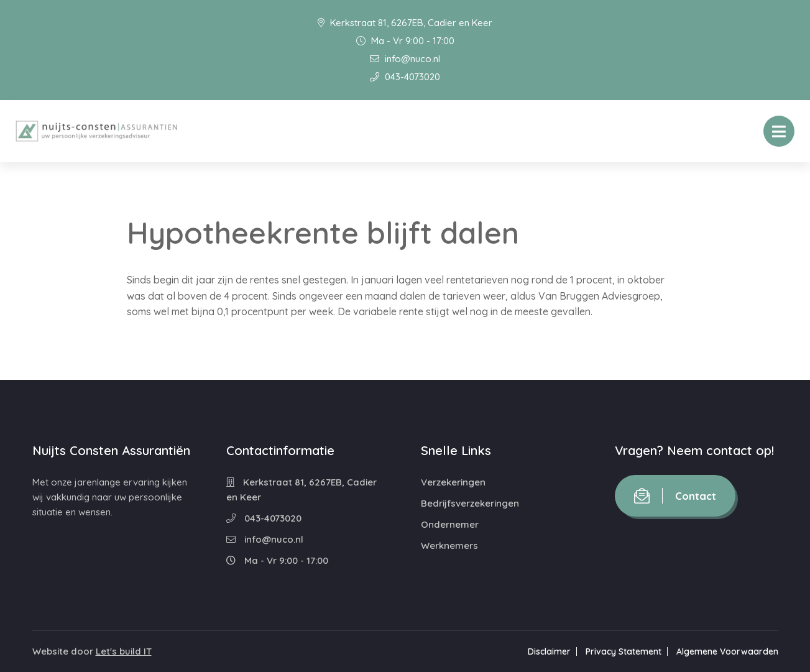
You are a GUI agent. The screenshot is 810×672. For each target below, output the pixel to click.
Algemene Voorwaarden (727, 651)
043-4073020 (405, 77)
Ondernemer (450, 524)
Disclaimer (549, 651)
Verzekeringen (453, 482)
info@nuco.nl (405, 59)
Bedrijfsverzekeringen (470, 503)
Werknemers (449, 545)
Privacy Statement (624, 651)
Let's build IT (124, 651)
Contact (675, 496)
